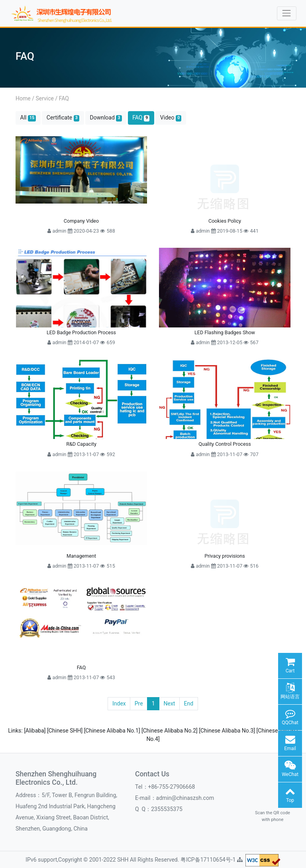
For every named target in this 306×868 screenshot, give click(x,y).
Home (23, 98)
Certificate (63, 118)
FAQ (64, 98)
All (28, 118)
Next (170, 703)
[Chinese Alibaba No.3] (228, 731)
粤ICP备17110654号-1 (209, 860)
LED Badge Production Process (81, 332)
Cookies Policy (225, 221)
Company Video (81, 221)
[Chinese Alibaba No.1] (113, 731)
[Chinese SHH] (66, 731)
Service (45, 98)
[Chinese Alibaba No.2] (170, 731)
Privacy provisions (225, 556)
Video (171, 118)
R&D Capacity (81, 444)
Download (106, 118)
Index (119, 703)
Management (81, 556)
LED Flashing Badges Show (225, 332)
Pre (139, 703)
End (188, 703)
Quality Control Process (225, 444)
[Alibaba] (35, 731)
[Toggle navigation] (287, 13)
